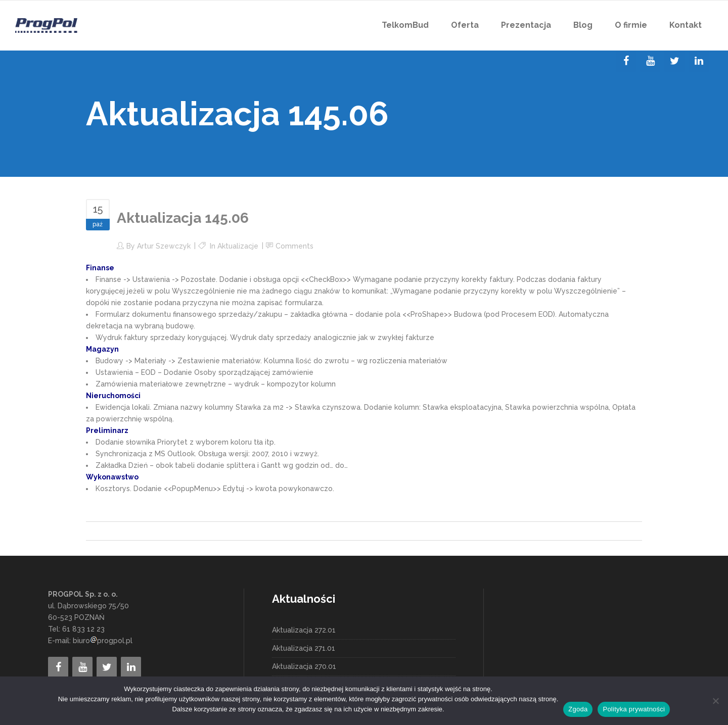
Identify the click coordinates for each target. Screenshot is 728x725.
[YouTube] (650, 61)
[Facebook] (626, 61)
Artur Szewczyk (164, 246)
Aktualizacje (238, 246)
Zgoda (578, 709)
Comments (294, 246)
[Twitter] (674, 61)
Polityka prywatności (634, 709)
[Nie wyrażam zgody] (715, 701)
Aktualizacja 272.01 (304, 630)
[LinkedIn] (699, 61)
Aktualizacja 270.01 (304, 666)
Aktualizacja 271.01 (304, 648)
